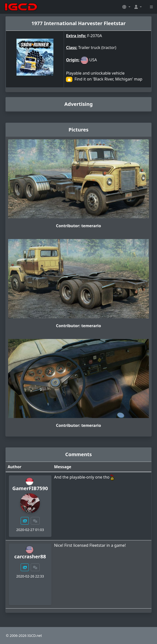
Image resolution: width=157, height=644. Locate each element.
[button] (126, 7)
